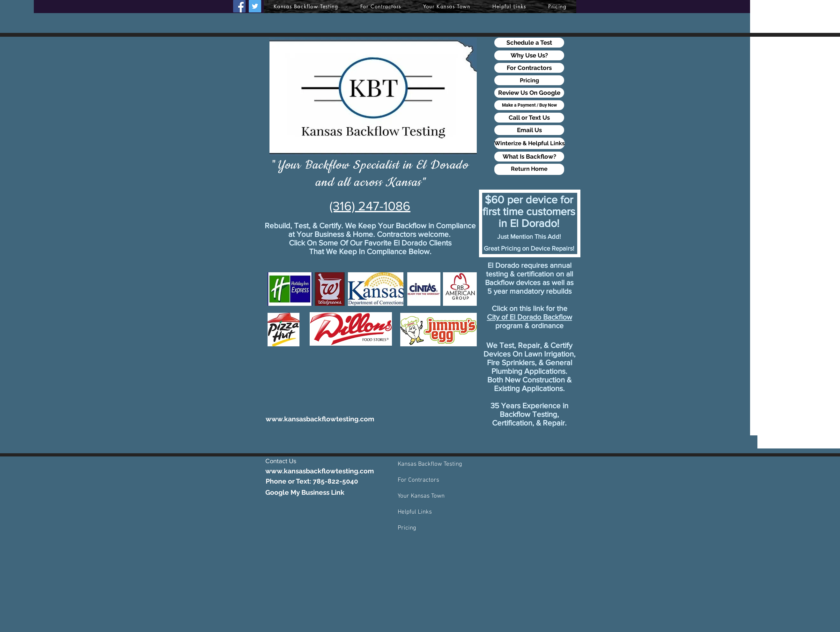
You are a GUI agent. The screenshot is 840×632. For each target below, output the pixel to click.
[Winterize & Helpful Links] (530, 143)
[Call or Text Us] (529, 118)
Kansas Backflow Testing (430, 464)
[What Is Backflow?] (529, 157)
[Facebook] (239, 6)
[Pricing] (529, 80)
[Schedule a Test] (529, 43)
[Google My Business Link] (305, 492)
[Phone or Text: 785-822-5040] (312, 481)
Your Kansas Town (421, 496)
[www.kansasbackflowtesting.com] (320, 419)
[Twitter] (255, 6)
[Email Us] (529, 130)
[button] (447, 7)
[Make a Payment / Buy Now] (529, 105)
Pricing (407, 528)
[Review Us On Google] (529, 93)
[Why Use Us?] (529, 55)
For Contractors (418, 480)
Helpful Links (415, 512)
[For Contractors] (529, 68)
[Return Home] (529, 169)
